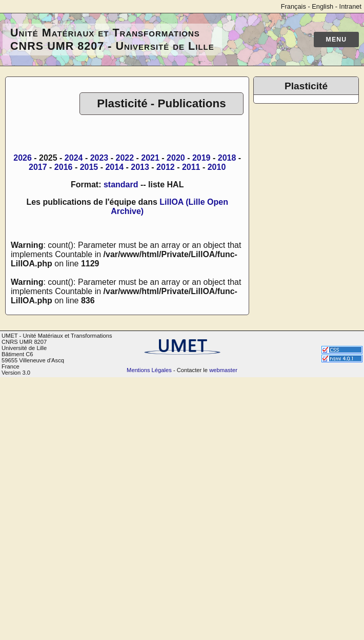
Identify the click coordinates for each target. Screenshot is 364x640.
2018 (227, 158)
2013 (140, 167)
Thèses (288, 154)
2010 (217, 167)
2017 (38, 167)
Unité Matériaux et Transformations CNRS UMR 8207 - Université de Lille (112, 39)
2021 (150, 158)
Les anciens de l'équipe (302, 168)
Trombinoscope (302, 126)
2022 (125, 158)
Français (294, 6)
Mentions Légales (149, 633)
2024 (74, 158)
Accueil (288, 108)
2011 (191, 167)
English (322, 6)
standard (121, 185)
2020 (176, 158)
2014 (114, 167)
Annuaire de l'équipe (311, 117)
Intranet (350, 6)
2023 (99, 158)
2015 (89, 167)
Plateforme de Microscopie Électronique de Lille (311, 220)
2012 (166, 167)
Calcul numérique (306, 239)
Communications (305, 144)
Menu (337, 40)
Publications (296, 135)
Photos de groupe (317, 300)
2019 (201, 158)
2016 (64, 167)
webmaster (223, 633)
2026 (23, 158)
